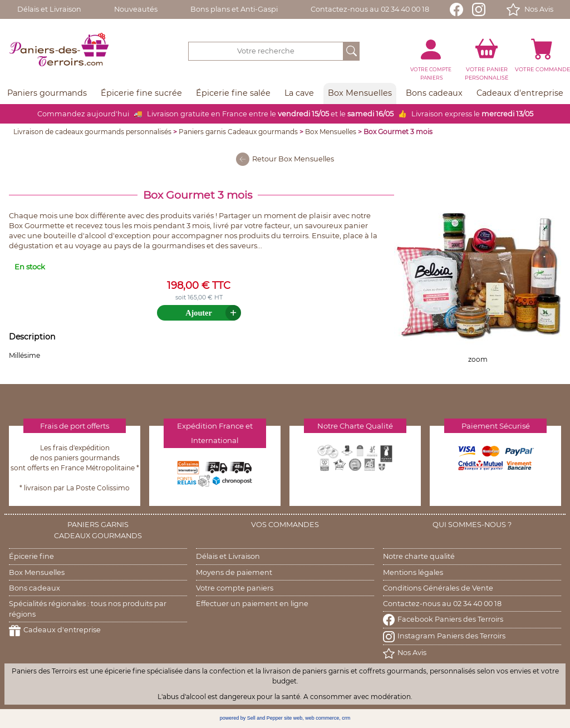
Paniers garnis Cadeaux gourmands (238, 132)
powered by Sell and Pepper (251, 718)
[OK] (352, 51)
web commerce (322, 718)
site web (293, 718)
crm (346, 718)
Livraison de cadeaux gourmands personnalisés (92, 132)
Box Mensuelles (331, 132)
